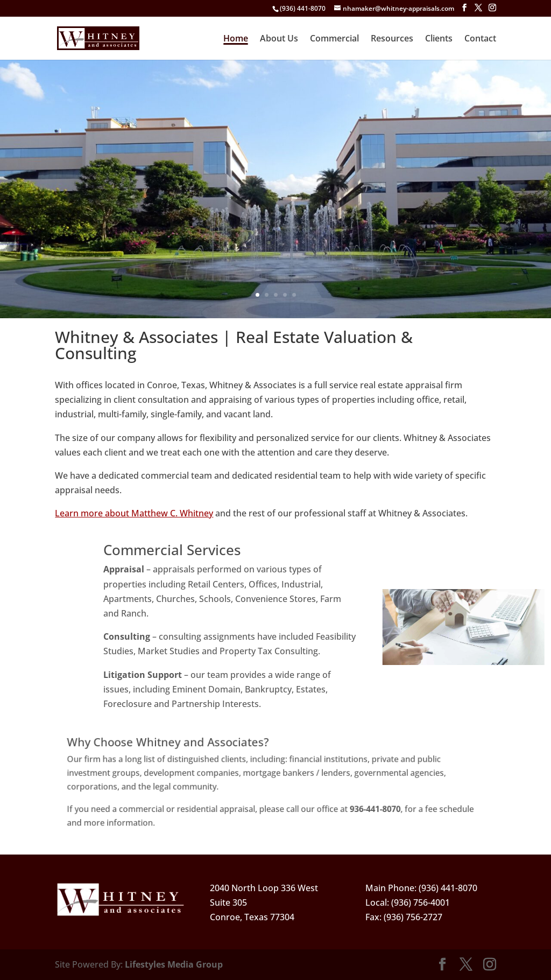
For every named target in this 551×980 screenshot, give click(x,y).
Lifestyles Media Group (174, 964)
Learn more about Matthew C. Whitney (134, 513)
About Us (279, 39)
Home (236, 39)
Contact (480, 39)
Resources (392, 39)
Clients (439, 39)
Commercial (334, 39)
